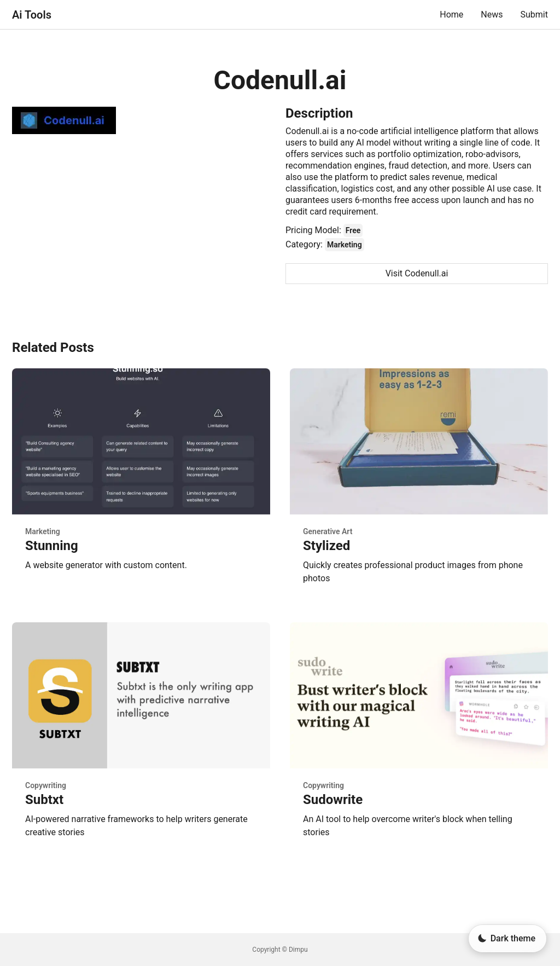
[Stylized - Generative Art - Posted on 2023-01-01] (419, 485)
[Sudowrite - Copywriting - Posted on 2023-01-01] (419, 739)
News (492, 15)
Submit (534, 15)
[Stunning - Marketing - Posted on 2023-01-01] (141, 485)
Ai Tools (32, 15)
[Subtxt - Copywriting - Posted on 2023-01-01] (141, 739)
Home (451, 15)
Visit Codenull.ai (417, 273)
